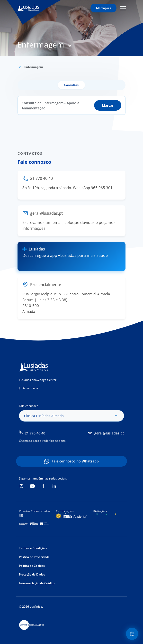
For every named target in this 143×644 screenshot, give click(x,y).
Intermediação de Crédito (37, 583)
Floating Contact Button (133, 634)
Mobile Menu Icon (123, 8)
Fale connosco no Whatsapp (75, 461)
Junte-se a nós (28, 388)
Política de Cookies (32, 566)
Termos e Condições (33, 548)
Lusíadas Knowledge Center (38, 380)
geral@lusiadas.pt (109, 433)
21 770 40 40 (35, 433)
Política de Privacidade (34, 557)
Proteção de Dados (32, 574)
